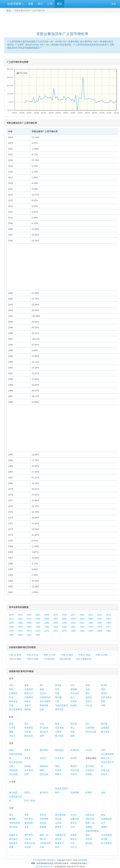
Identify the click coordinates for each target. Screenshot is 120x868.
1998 (29, 623)
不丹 (57, 701)
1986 (29, 627)
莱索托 (104, 827)
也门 (73, 697)
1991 (91, 623)
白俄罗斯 (90, 728)
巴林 (42, 709)
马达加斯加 (106, 835)
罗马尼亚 (44, 728)
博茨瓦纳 (90, 819)
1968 (82, 631)
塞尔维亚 (105, 732)
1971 (55, 631)
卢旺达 (28, 839)
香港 (27, 685)
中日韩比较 (49, 659)
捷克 (57, 724)
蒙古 (88, 693)
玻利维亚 (59, 750)
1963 (20, 635)
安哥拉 (43, 815)
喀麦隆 (43, 827)
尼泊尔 (43, 693)
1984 (47, 627)
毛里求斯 (44, 819)
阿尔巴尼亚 (91, 732)
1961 (38, 635)
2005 (73, 619)
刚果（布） (45, 835)
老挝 (88, 689)
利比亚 (58, 819)
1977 (108, 627)
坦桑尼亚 (75, 819)
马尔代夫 (75, 693)
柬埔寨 (74, 689)
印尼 (57, 689)
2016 (82, 615)
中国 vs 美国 (15, 655)
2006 (64, 619)
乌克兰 (12, 736)
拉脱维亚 (105, 728)
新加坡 (58, 685)
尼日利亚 (13, 827)
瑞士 (27, 724)
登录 (114, 4)
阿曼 (103, 701)
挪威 (11, 732)
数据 (60, 4)
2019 (55, 615)
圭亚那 (74, 758)
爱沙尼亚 (59, 736)
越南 (42, 689)
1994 (64, 623)
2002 (100, 619)
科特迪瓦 (13, 843)
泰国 (88, 685)
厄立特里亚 (106, 843)
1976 (11, 631)
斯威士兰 (59, 843)
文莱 (11, 705)
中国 (11, 685)
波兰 (88, 724)
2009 (38, 619)
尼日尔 (74, 815)
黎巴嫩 (58, 697)
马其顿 (28, 732)
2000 (11, 623)
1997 (38, 623)
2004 (82, 619)
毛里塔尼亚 (14, 823)
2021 (38, 615)
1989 (108, 623)
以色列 (74, 701)
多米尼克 (59, 758)
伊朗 (103, 705)
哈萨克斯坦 (106, 697)
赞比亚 (43, 839)
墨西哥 (74, 766)
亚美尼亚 (59, 709)
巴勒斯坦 (29, 697)
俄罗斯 (104, 724)
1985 (38, 627)
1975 (20, 631)
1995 (55, 623)
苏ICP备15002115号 (44, 867)
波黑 (42, 736)
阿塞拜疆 (44, 705)
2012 (11, 619)
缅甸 (103, 689)
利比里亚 (29, 819)
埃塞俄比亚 (60, 835)
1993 (73, 623)
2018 (64, 615)
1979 (91, 627)
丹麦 (73, 732)
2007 (55, 619)
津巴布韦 (29, 835)
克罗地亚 (59, 728)
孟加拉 (104, 693)
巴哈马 (104, 774)
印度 (57, 693)
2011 (20, 619)
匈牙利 (74, 724)
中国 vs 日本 (32, 655)
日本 (73, 685)
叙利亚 (89, 697)
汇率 (50, 4)
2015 (91, 615)
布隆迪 (89, 827)
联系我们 (51, 860)
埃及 (27, 815)
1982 (64, 627)
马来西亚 (29, 689)
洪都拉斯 (13, 770)
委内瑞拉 (44, 750)
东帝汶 (89, 701)
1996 (47, 623)
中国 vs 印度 (102, 655)
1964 (11, 635)
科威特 (74, 705)
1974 (29, 631)
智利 (103, 750)
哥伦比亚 (75, 770)
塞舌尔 (74, 823)
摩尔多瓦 (44, 732)
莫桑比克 (13, 835)
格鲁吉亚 (13, 701)
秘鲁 (42, 770)
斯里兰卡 (29, 693)
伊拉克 (89, 705)
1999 (20, 623)
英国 (11, 724)
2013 (108, 615)
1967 (91, 631)
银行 (40, 4)
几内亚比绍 (45, 843)
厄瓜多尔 (90, 770)
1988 (11, 627)
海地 (57, 766)
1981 (73, 627)
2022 (29, 615)
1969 (73, 631)
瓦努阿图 (75, 793)
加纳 (103, 815)
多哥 (27, 827)
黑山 (73, 728)
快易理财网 (15, 4)
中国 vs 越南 (15, 659)
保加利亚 (29, 728)
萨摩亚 (89, 793)
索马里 (89, 843)
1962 (29, 635)
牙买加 (28, 758)
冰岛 (42, 724)
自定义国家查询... (84, 659)
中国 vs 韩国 (32, 659)
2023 (20, 615)
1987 (20, 627)
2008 (47, 619)
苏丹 (57, 847)
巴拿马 (74, 774)
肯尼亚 (89, 839)
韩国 (11, 689)
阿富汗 (28, 701)
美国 (11, 750)
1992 (82, 623)
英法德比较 (65, 659)
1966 (100, 631)
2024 (11, 615)
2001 (108, 619)
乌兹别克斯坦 (62, 705)
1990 (100, 623)
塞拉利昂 (29, 823)
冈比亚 (58, 839)
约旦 (11, 697)
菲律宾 (104, 685)
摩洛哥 (58, 827)
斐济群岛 (44, 793)
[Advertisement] (62, 21)
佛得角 (12, 819)
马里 (42, 847)
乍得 (73, 827)
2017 (73, 615)
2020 (47, 615)
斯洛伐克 (29, 736)
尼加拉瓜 (75, 750)
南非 (11, 815)
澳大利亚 (13, 793)
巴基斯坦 (13, 693)
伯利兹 (28, 766)
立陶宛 (58, 732)
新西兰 (28, 793)
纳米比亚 (90, 815)
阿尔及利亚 (60, 815)
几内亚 (58, 823)
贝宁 (103, 823)
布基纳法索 (106, 819)
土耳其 (12, 728)
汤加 (103, 793)
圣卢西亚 (90, 766)
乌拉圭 (43, 758)
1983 (55, 627)
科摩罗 (74, 835)
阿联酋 (28, 709)
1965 (108, 631)
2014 (100, 615)
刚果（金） (91, 823)
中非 (73, 843)
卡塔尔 (28, 705)
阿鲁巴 (58, 774)
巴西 (27, 774)
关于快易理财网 (39, 860)
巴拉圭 (89, 750)
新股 (31, 4)
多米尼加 (29, 770)
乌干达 (74, 847)
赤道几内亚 (30, 843)
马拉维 (28, 847)
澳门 (42, 685)
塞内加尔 (13, 839)
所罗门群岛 (30, 801)
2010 (29, 619)
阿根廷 (89, 774)
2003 (91, 619)
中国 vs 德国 (67, 655)
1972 (47, 631)
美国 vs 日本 (50, 655)
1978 (100, 627)
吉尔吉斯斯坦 (16, 709)
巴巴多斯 (13, 774)
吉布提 (43, 823)
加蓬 (11, 847)
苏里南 (58, 770)
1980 (82, 627)
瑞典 (73, 736)
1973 (38, 631)
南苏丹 (74, 839)
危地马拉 (105, 770)
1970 (64, 631)
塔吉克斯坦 (45, 701)
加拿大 (28, 750)
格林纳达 (44, 766)
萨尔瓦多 (44, 774)
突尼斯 (104, 839)
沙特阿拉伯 (45, 697)
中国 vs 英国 (84, 655)
